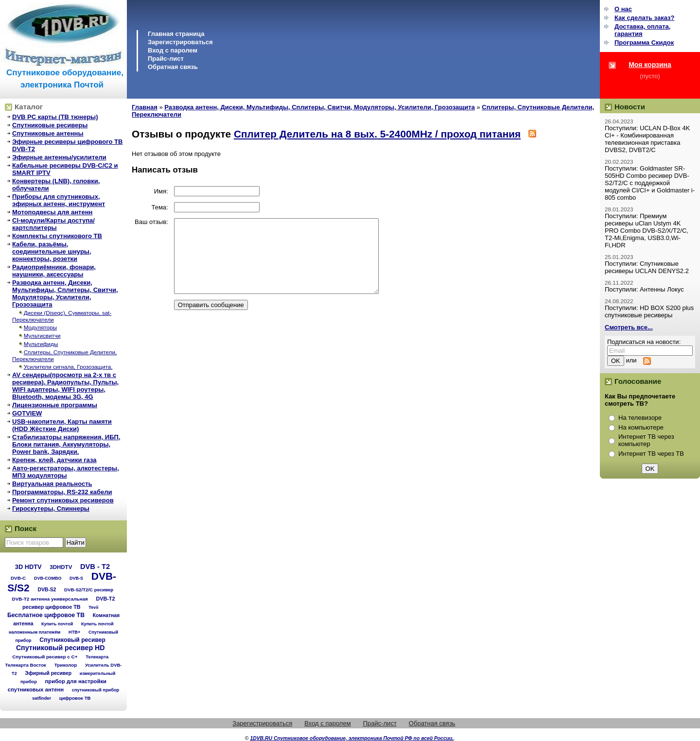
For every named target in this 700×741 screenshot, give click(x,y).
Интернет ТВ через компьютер (646, 440)
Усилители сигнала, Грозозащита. (68, 367)
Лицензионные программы (55, 405)
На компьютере (641, 427)
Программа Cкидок (644, 43)
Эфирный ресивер (48, 673)
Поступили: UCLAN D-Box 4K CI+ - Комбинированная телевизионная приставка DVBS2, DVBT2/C (647, 139)
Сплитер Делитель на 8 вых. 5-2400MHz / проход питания (377, 134)
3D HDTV (28, 567)
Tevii (93, 607)
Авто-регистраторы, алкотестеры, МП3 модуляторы (66, 472)
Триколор (66, 665)
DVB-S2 (47, 590)
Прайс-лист (166, 59)
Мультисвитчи (42, 336)
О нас (623, 9)
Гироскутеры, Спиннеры (51, 508)
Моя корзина (650, 65)
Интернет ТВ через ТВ (651, 454)
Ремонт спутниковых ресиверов (63, 500)
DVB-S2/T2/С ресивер (89, 590)
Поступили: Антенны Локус (644, 289)
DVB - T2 (95, 567)
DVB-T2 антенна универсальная (50, 599)
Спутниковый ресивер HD (61, 648)
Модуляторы (40, 327)
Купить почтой (57, 624)
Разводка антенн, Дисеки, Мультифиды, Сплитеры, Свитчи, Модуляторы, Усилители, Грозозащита (65, 293)
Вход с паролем (173, 50)
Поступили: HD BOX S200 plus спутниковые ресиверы (649, 311)
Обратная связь (173, 67)
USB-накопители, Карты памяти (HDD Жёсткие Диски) (62, 425)
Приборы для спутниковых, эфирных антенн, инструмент (59, 200)
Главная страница (176, 34)
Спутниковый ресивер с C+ (45, 657)
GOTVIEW (27, 413)
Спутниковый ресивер (72, 640)
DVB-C (18, 578)
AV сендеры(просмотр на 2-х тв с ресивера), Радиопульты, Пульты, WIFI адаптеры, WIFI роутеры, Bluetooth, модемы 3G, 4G (65, 386)
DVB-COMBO (48, 578)
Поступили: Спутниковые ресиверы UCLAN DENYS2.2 (647, 267)
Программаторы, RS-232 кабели (62, 492)
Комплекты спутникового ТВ (57, 236)
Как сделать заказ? (644, 18)
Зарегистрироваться (180, 42)
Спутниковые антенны (48, 133)
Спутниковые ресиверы (50, 125)
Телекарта (97, 657)
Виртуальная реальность (52, 484)
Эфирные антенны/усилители (59, 157)
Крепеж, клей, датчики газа (54, 460)
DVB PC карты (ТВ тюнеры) (55, 117)
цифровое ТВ (75, 698)
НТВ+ (74, 632)
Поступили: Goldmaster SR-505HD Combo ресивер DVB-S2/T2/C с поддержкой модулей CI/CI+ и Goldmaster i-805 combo (650, 183)
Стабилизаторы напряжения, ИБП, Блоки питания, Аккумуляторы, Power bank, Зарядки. (66, 444)
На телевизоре (640, 418)
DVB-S (76, 578)
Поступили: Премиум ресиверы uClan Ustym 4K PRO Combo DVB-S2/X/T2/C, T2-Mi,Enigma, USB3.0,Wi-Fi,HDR (647, 231)
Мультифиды (41, 344)
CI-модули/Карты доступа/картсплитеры (53, 224)
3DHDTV (61, 567)
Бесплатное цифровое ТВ (46, 615)
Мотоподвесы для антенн (52, 212)
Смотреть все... (629, 327)
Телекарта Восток (26, 665)
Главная (145, 107)
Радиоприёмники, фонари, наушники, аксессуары (54, 271)
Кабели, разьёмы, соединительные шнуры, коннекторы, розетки (52, 251)
